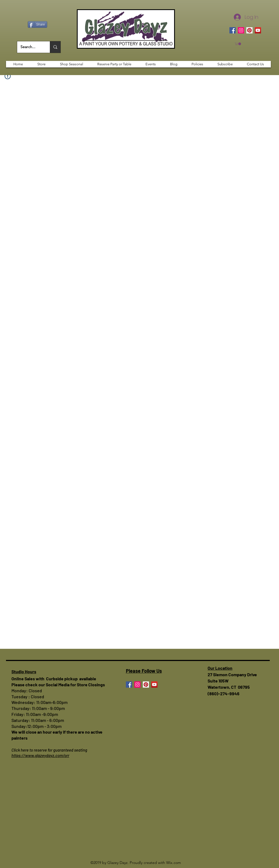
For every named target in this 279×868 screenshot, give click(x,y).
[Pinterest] (249, 30)
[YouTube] (258, 30)
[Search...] (29, 47)
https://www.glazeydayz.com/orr (40, 755)
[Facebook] (233, 30)
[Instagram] (241, 30)
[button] (238, 44)
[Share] (37, 24)
